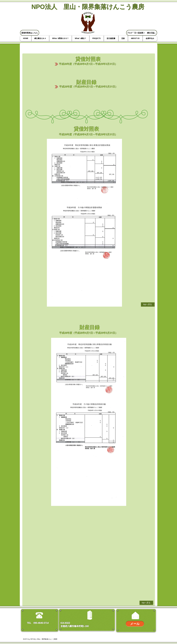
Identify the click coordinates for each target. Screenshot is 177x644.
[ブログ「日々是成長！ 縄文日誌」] (142, 33)
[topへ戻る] (148, 304)
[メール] (135, 624)
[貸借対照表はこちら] (30, 33)
